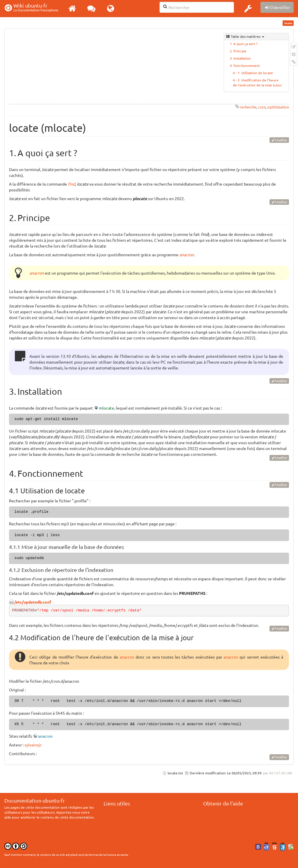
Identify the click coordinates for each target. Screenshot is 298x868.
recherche (248, 107)
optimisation (278, 107)
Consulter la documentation (229, 817)
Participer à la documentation (131, 817)
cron (262, 107)
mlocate (107, 408)
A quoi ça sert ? (245, 44)
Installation (242, 58)
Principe (240, 51)
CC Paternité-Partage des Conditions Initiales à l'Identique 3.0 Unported (52, 859)
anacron (187, 255)
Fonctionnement (247, 65)
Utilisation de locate (257, 73)
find (71, 184)
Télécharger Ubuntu (123, 826)
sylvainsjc (33, 745)
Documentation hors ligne (128, 821)
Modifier (281, 140)
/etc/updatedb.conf (33, 602)
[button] (248, 8)
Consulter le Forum (222, 821)
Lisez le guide (217, 826)
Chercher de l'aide (221, 812)
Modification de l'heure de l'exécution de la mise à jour (257, 82)
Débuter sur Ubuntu (123, 812)
